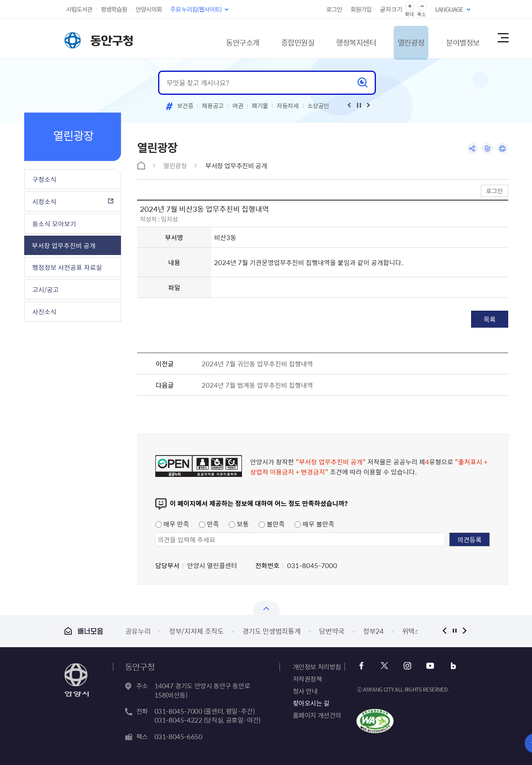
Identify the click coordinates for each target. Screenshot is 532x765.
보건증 (185, 106)
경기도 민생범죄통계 (272, 631)
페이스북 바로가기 (363, 666)
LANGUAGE (449, 9)
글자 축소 (422, 6)
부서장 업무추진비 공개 (64, 245)
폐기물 (260, 106)
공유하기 (471, 149)
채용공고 (213, 106)
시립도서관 (79, 9)
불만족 (272, 524)
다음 (465, 631)
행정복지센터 (336, 38)
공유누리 (138, 631)
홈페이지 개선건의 (317, 715)
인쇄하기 (502, 149)
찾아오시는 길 (311, 703)
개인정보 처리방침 (317, 667)
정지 (455, 631)
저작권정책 (308, 679)
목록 (490, 319)
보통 (239, 524)
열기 (266, 608)
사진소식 (44, 311)
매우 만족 (172, 524)
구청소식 (44, 179)
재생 (359, 105)
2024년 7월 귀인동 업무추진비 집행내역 (257, 364)
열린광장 (396, 38)
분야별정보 (453, 38)
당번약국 (332, 631)
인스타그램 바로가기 (406, 666)
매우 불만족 (314, 524)
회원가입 (361, 9)
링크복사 (487, 149)
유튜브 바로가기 (428, 666)
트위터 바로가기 (385, 666)
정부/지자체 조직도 (196, 631)
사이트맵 (503, 38)
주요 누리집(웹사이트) (196, 9)
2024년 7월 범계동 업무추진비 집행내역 (257, 385)
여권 (238, 106)
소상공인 (318, 106)
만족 (209, 524)
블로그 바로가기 (450, 666)
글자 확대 (410, 6)
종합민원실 (272, 38)
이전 (445, 631)
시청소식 (44, 201)
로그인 (334, 9)
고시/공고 (46, 289)
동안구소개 (212, 38)
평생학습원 (114, 9)
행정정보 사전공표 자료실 (67, 267)
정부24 (373, 631)
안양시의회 (149, 9)
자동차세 (288, 106)
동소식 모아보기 (54, 224)
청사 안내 (305, 691)
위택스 (412, 631)
